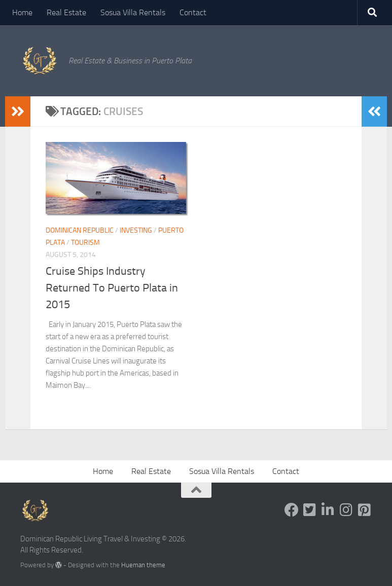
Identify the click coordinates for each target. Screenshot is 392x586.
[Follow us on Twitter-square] (310, 510)
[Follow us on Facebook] (292, 510)
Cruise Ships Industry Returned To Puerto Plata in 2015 (112, 288)
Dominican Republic (80, 230)
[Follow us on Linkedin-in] (328, 510)
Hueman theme (143, 565)
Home (22, 12)
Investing (136, 230)
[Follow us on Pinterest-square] (365, 510)
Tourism (85, 243)
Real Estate (66, 12)
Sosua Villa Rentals (133, 12)
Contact (193, 12)
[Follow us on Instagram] (346, 510)
